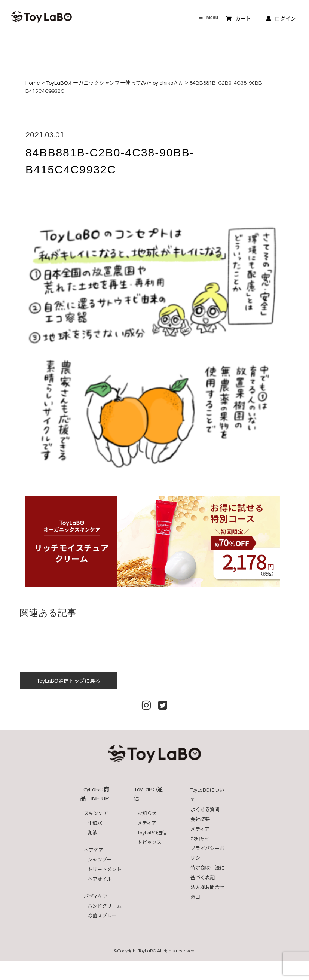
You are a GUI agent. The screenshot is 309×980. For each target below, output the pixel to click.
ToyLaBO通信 (152, 833)
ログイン (281, 19)
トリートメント (105, 869)
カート (238, 19)
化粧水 (95, 823)
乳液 (92, 833)
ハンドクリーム (105, 906)
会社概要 (200, 819)
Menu (208, 18)
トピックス (149, 842)
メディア (147, 823)
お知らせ (147, 813)
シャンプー (100, 860)
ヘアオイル (100, 879)
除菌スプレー (102, 916)
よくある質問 (205, 809)
